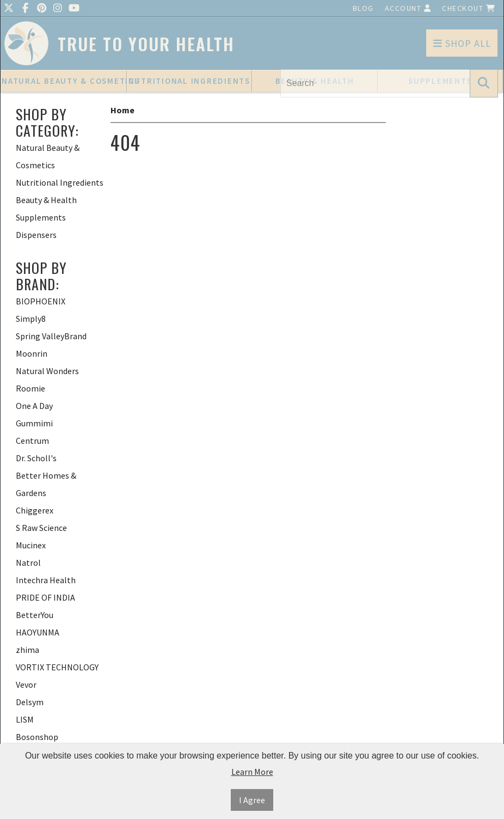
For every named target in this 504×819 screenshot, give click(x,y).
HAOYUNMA (38, 632)
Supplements (41, 217)
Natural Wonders (47, 371)
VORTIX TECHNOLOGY (57, 667)
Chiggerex (35, 510)
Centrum (32, 441)
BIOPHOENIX (41, 301)
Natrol (28, 563)
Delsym (30, 702)
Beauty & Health (46, 200)
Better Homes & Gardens (46, 484)
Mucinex (31, 545)
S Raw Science (41, 528)
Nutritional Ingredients (189, 81)
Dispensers (36, 235)
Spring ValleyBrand (51, 336)
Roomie (30, 388)
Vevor (26, 684)
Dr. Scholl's (36, 458)
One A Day (34, 406)
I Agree (252, 800)
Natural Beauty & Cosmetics (64, 81)
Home (122, 110)
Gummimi (34, 423)
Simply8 (31, 319)
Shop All (462, 43)
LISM (25, 719)
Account (408, 8)
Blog (363, 8)
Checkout (469, 8)
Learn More (252, 772)
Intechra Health (46, 580)
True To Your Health (146, 44)
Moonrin (32, 353)
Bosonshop (37, 737)
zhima (27, 650)
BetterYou (35, 615)
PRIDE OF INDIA (45, 597)
